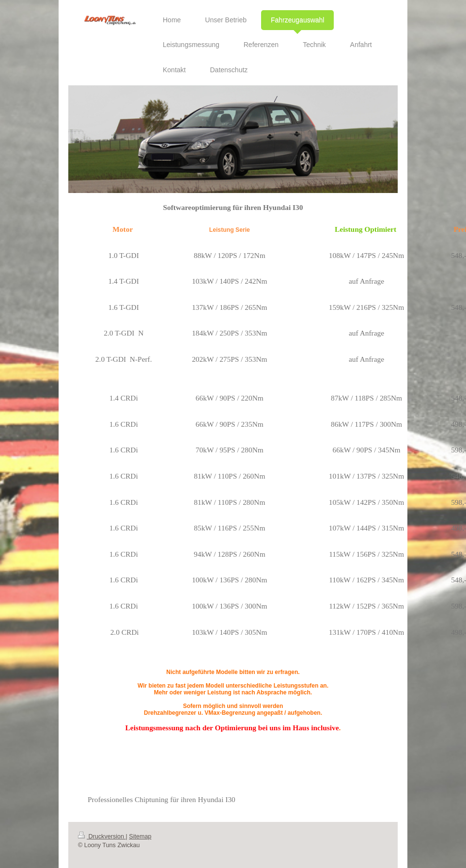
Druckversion (102, 836)
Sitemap (140, 836)
